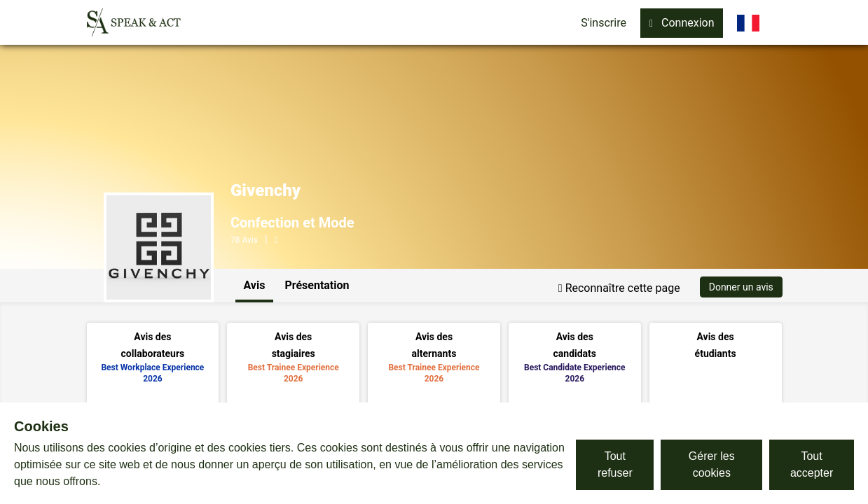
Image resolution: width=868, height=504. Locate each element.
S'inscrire (604, 23)
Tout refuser (615, 464)
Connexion (682, 23)
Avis (255, 285)
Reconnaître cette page (619, 288)
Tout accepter (812, 464)
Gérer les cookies (712, 464)
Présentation (317, 285)
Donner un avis (741, 287)
